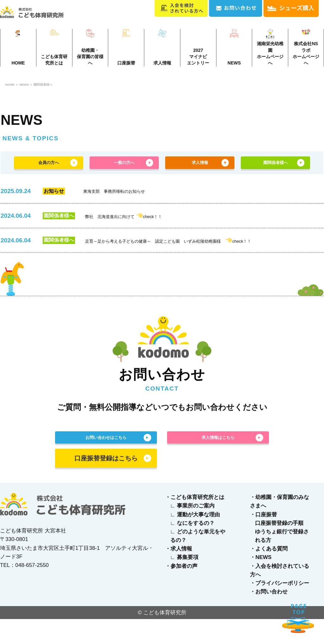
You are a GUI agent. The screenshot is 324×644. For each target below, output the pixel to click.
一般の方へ (124, 172)
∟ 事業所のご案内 (192, 531)
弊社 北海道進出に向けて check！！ (142, 228)
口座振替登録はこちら (106, 483)
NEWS (34, 90)
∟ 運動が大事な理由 (195, 540)
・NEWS (261, 583)
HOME (12, 90)
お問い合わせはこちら (106, 459)
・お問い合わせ (269, 617)
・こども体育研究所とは (195, 522)
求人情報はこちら (218, 459)
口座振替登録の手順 (279, 548)
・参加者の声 (181, 591)
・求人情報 (179, 574)
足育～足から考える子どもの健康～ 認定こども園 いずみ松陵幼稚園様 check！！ (195, 256)
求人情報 (200, 172)
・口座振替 (263, 540)
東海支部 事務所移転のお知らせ (131, 204)
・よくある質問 (269, 574)
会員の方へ (49, 172)
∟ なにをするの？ (192, 548)
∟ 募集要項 (184, 583)
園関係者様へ (63, 90)
